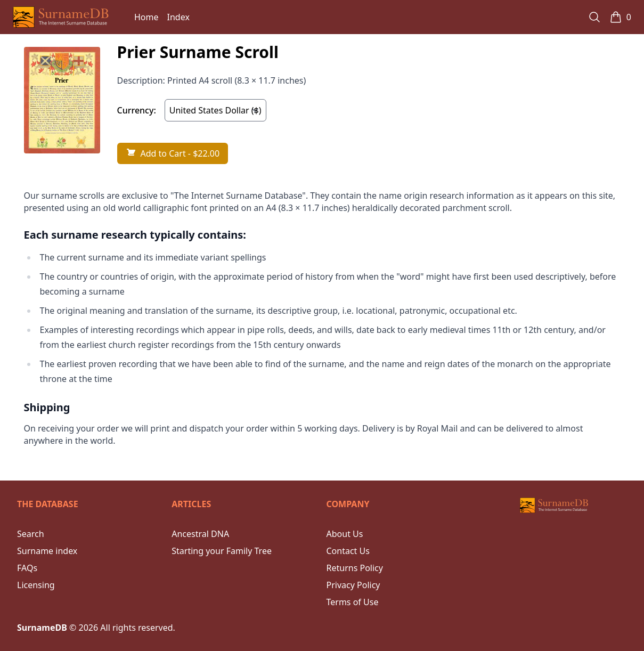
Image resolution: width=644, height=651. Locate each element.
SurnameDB (42, 628)
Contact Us (348, 551)
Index (178, 17)
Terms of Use (353, 602)
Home (146, 17)
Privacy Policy (353, 585)
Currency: (137, 110)
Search (31, 534)
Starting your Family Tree (222, 551)
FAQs (27, 568)
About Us (345, 534)
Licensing (36, 585)
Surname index (47, 551)
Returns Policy (355, 568)
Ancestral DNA (200, 534)
